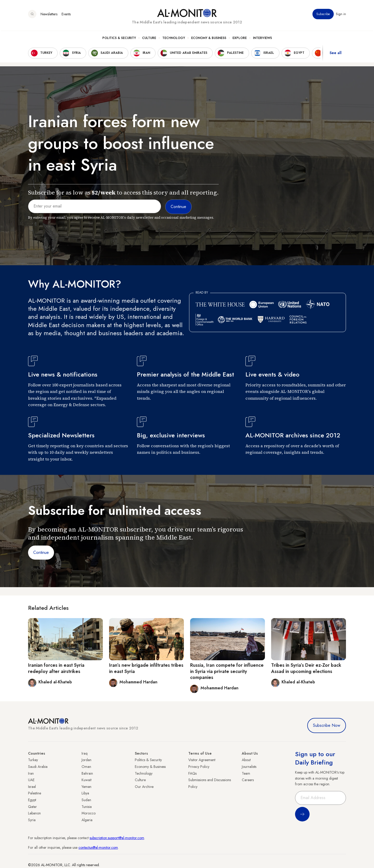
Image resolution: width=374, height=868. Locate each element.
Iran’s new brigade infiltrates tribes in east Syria (146, 668)
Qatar (32, 807)
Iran (31, 773)
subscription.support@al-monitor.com (117, 838)
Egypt (32, 800)
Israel (32, 787)
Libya (85, 793)
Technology (174, 39)
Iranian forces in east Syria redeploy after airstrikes (56, 668)
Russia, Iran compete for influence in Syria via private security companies (227, 671)
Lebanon (34, 813)
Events (66, 15)
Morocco (89, 813)
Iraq (85, 753)
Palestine (35, 793)
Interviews (262, 39)
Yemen (86, 787)
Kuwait (86, 780)
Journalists (249, 767)
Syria (32, 820)
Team (246, 773)
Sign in (341, 15)
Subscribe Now (327, 725)
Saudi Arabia (38, 767)
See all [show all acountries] (336, 54)
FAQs (192, 773)
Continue (41, 552)
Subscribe (323, 15)
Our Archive (144, 787)
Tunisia (87, 807)
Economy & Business (209, 39)
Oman (86, 767)
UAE (31, 780)
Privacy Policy (199, 767)
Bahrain (87, 773)
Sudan (86, 800)
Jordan (86, 760)
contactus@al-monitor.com (98, 847)
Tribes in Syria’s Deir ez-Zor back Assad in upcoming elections (306, 668)
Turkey (33, 760)
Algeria (87, 820)
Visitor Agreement (202, 760)
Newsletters (49, 15)
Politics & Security (119, 39)
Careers (248, 780)
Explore (240, 39)
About (246, 760)
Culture (149, 39)
